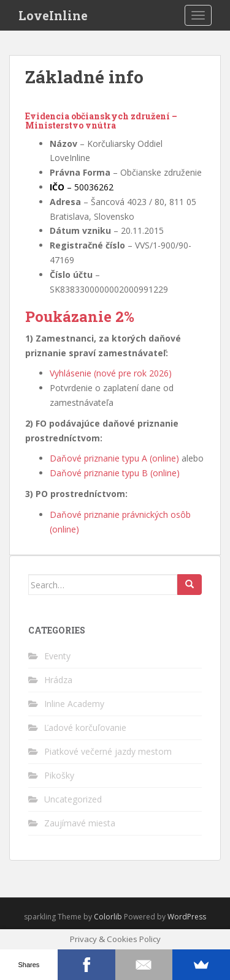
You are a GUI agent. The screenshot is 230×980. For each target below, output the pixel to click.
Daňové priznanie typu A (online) (114, 458)
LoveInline (53, 15)
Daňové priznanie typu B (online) (115, 473)
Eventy (57, 656)
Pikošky (59, 775)
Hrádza (58, 680)
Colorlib (108, 917)
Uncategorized (73, 799)
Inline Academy (74, 704)
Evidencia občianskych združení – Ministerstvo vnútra (101, 121)
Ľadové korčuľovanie (85, 728)
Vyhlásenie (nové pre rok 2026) (111, 373)
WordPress (187, 917)
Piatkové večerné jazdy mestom (108, 751)
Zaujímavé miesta (80, 823)
